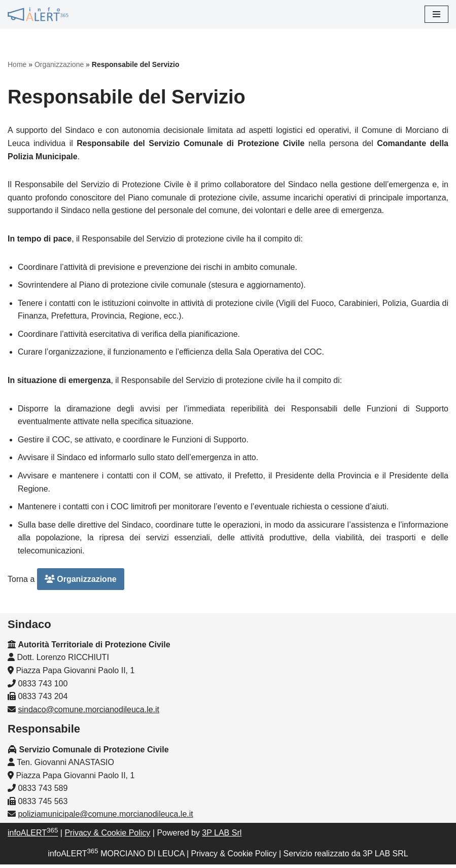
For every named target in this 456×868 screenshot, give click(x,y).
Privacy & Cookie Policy (107, 836)
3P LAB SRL (385, 857)
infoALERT (33, 836)
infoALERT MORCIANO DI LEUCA (116, 857)
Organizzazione (59, 64)
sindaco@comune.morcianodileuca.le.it (89, 713)
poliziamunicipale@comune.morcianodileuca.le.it (105, 818)
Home (17, 64)
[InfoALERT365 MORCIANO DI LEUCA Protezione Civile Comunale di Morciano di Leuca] (38, 14)
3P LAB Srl (222, 836)
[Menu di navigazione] (436, 14)
